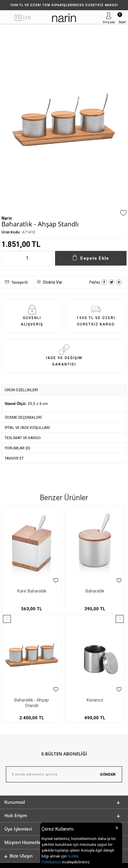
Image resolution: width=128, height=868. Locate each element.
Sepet (122, 18)
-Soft (34, 861)
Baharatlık (32, 591)
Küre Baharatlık (95, 591)
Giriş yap (109, 22)
